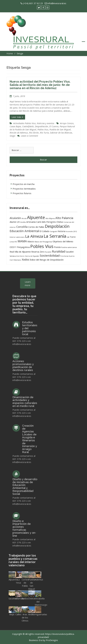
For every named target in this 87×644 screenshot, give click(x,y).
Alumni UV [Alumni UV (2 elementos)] (15, 222)
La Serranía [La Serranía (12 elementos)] (55, 236)
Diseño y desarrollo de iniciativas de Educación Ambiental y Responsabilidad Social (25, 487)
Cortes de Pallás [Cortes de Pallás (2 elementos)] (36, 227)
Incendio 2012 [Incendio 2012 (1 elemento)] (71, 231)
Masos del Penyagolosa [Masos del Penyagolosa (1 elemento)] (43, 242)
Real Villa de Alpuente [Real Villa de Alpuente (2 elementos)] (20, 252)
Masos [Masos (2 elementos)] (31, 241)
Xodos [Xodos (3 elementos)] (25, 259)
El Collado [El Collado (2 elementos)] (45, 231)
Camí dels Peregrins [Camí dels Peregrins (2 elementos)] (46, 222)
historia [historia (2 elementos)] (62, 231)
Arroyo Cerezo (67, 123)
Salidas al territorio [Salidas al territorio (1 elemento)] (17, 256)
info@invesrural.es (57, 3)
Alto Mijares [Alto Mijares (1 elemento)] (50, 218)
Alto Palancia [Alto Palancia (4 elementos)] (64, 218)
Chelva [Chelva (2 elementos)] (60, 222)
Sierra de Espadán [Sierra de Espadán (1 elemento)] (32, 256)
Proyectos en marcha (24, 184)
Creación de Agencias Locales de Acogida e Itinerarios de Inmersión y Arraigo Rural (30, 439)
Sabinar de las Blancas (61, 133)
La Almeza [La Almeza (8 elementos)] (34, 236)
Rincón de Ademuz (19, 133)
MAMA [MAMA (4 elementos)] (22, 241)
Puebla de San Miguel (60, 129)
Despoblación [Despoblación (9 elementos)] (57, 226)
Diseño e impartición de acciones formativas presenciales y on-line (24, 528)
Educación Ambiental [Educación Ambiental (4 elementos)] (24, 231)
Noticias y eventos (46, 123)
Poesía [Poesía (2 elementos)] (57, 247)
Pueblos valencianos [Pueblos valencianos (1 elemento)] (69, 247)
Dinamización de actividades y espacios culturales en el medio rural (25, 402)
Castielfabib (28, 126)
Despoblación (41, 126)
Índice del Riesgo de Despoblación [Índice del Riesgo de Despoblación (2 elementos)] (47, 260)
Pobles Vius (43, 129)
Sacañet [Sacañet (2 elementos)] (70, 252)
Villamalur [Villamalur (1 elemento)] (17, 260)
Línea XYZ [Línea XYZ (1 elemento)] (13, 242)
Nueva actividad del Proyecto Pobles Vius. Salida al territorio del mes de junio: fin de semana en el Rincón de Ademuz (40, 85)
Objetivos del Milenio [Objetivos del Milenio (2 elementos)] (63, 241)
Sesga (12, 136)
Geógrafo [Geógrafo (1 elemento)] (54, 231)
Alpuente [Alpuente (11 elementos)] (36, 217)
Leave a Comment (29, 136)
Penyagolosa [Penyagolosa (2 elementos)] (23, 247)
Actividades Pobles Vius (24, 123)
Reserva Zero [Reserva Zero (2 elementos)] (38, 252)
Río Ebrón (34, 133)
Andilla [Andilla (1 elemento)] (23, 222)
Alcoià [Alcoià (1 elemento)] (24, 218)
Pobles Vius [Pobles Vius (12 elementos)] (42, 246)
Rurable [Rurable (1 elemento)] (48, 252)
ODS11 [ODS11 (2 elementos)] (13, 247)
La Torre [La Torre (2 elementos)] (71, 237)
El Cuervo (54, 126)
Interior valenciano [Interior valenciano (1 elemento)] (17, 237)
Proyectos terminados (24, 189)
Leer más (16, 117)
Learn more (28, 283)
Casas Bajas (15, 126)
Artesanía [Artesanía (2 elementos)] (31, 222)
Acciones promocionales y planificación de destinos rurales (23, 366)
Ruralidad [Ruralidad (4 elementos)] (59, 251)
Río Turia (44, 133)
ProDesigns (52, 640)
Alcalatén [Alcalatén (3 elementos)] (15, 218)
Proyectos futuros (22, 193)
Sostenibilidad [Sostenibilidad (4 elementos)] (50, 256)
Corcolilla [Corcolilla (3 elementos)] (22, 227)
